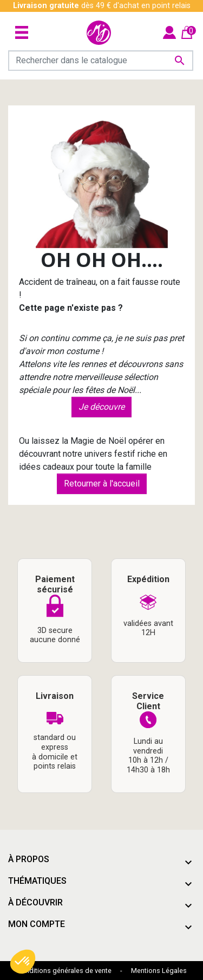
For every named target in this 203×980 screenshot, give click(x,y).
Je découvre (101, 407)
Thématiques (37, 881)
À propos (29, 859)
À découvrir (35, 902)
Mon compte (37, 924)
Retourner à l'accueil (102, 484)
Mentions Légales (159, 971)
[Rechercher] (101, 61)
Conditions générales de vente (64, 971)
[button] (23, 962)
